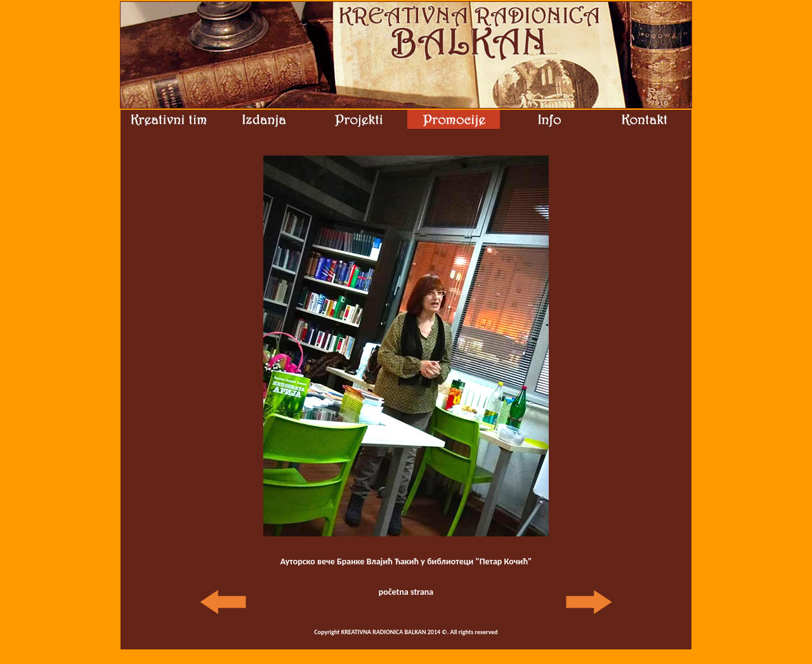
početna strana (406, 592)
